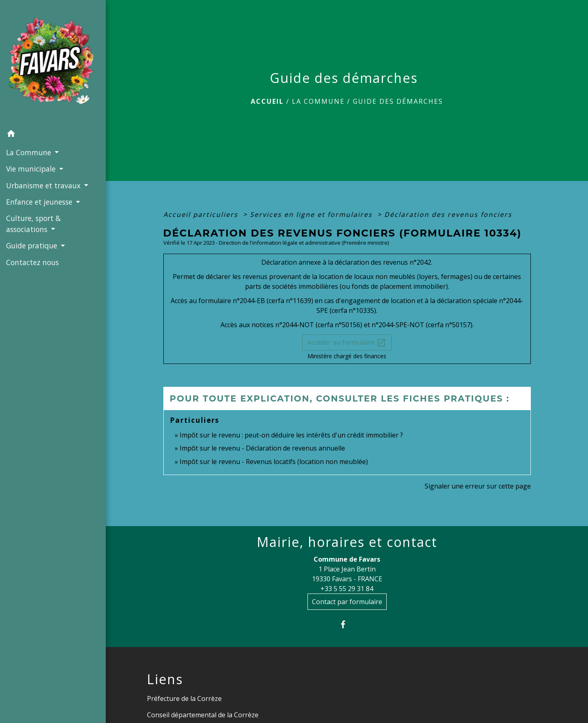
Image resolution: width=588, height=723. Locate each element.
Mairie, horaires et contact (347, 542)
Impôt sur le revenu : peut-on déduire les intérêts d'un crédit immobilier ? (291, 435)
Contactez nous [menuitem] (32, 262)
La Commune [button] (30, 152)
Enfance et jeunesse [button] (40, 202)
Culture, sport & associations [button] (33, 223)
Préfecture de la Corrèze (184, 698)
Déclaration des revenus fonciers (448, 214)
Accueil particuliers (202, 214)
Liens (165, 679)
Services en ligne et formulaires (312, 214)
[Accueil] (53, 63)
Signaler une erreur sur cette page (478, 486)
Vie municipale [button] (32, 169)
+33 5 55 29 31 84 (347, 589)
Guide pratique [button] (33, 245)
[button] (53, 135)
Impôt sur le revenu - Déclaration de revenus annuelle (262, 448)
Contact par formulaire (347, 602)
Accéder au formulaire (347, 343)
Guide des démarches (398, 101)
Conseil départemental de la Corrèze (203, 715)
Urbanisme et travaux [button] (44, 185)
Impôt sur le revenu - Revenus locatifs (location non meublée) (274, 462)
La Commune (318, 101)
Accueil (267, 101)
